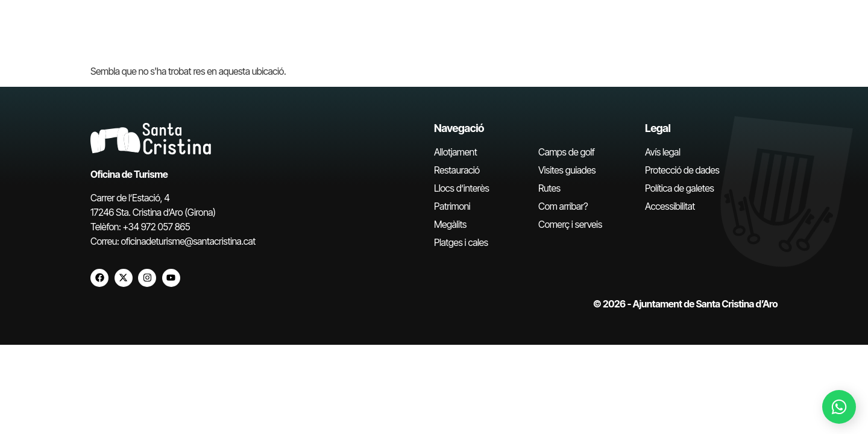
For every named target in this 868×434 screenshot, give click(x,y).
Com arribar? (563, 206)
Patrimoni (452, 206)
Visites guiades (567, 170)
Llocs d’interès (461, 188)
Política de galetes (679, 188)
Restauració (457, 170)
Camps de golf (566, 152)
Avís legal (662, 152)
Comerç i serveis (570, 224)
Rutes (549, 188)
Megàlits (450, 224)
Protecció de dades (682, 170)
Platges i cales (461, 242)
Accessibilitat (670, 206)
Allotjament (455, 152)
